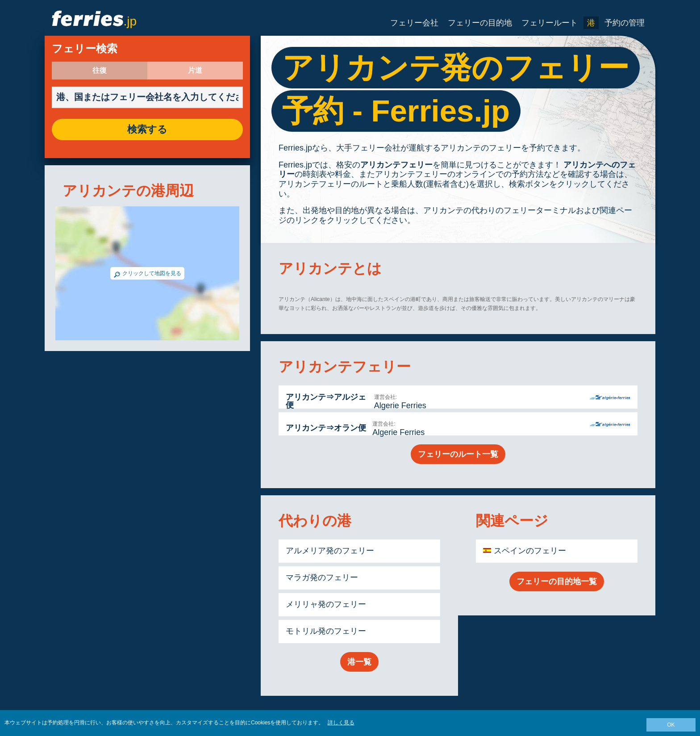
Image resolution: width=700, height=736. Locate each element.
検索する (147, 130)
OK (671, 725)
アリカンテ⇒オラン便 (326, 428)
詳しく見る (341, 723)
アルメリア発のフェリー (330, 551)
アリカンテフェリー (396, 165)
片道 (195, 71)
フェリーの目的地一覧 (557, 581)
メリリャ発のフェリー (326, 604)
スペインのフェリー (530, 551)
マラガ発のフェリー (322, 577)
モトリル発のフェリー (326, 631)
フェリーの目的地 (480, 23)
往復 (100, 71)
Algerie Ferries (400, 406)
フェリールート (550, 23)
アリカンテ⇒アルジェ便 (326, 401)
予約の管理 (625, 23)
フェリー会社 (414, 23)
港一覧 (359, 662)
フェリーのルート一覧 (458, 454)
